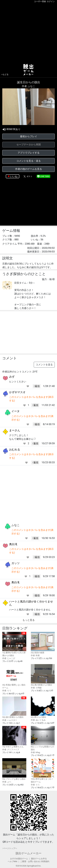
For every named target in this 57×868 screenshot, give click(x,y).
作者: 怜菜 (35, 655)
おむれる (15, 449)
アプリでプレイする (29, 153)
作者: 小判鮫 (36, 688)
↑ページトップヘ (10, 848)
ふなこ (16, 525)
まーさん (15, 430)
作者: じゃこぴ (9, 658)
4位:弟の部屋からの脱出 (43, 675)
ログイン (51, 1)
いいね (14, 176)
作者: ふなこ (29, 86)
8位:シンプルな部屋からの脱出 (43, 738)
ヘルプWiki (13, 861)
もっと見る (29, 620)
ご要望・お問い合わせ (30, 861)
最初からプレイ (29, 136)
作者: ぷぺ (7, 782)
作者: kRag (35, 752)
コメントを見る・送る (29, 161)
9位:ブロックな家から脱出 (14, 769)
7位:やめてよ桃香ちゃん (14, 737)
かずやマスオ (17, 392)
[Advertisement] (28, 33)
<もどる (5, 74)
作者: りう (7, 691)
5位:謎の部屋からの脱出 (14, 707)
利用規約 (45, 861)
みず (12, 377)
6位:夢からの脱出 (43, 707)
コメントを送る (44, 365)
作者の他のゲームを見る (29, 169)
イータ (16, 411)
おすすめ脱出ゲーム (19, 859)
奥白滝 (13, 544)
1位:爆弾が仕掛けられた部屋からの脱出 (14, 644)
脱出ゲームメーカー (28, 853)
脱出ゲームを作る (39, 859)
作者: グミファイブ (11, 750)
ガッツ (16, 563)
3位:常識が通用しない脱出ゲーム (14, 676)
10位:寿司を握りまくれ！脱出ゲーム (43, 771)
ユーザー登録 (40, 1)
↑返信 (37, 386)
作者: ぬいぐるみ (38, 720)
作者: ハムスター (10, 720)
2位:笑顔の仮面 (43, 643)
